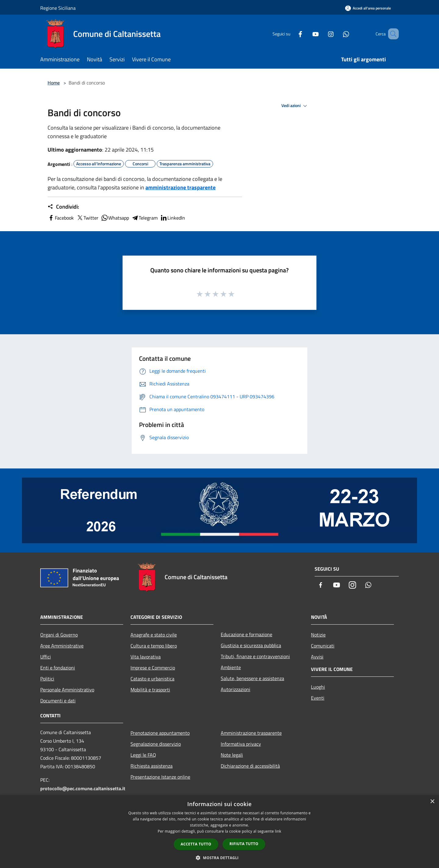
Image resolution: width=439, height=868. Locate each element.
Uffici (46, 657)
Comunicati (323, 646)
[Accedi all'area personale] (368, 8)
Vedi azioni (295, 106)
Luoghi (318, 687)
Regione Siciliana (58, 8)
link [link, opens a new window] (278, 831)
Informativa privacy (241, 744)
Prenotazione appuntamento (160, 733)
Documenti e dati (58, 701)
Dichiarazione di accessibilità (250, 766)
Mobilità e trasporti (150, 690)
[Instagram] (322, 34)
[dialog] (220, 832)
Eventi (318, 698)
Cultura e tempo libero (154, 646)
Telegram (145, 218)
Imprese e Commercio (153, 668)
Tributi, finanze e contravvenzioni (255, 656)
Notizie (318, 635)
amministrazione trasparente (180, 187)
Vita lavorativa (146, 657)
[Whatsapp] (337, 34)
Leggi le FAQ (143, 755)
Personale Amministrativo (67, 690)
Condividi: (63, 207)
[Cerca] (391, 34)
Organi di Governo (59, 635)
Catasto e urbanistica (152, 679)
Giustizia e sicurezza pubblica (251, 645)
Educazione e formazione (246, 634)
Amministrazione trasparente (251, 733)
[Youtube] (307, 34)
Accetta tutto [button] (196, 844)
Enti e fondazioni (58, 668)
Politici (47, 679)
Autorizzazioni (236, 689)
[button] (220, 858)
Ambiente (231, 667)
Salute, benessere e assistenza (252, 678)
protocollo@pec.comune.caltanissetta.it (83, 788)
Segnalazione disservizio (156, 744)
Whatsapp (115, 218)
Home (54, 83)
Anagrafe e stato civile (154, 635)
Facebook (61, 218)
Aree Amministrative (62, 646)
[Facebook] (291, 34)
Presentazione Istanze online (160, 777)
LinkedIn (173, 218)
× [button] (432, 802)
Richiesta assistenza (152, 766)
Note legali (232, 755)
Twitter (87, 218)
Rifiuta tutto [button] (244, 844)
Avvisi (317, 657)
